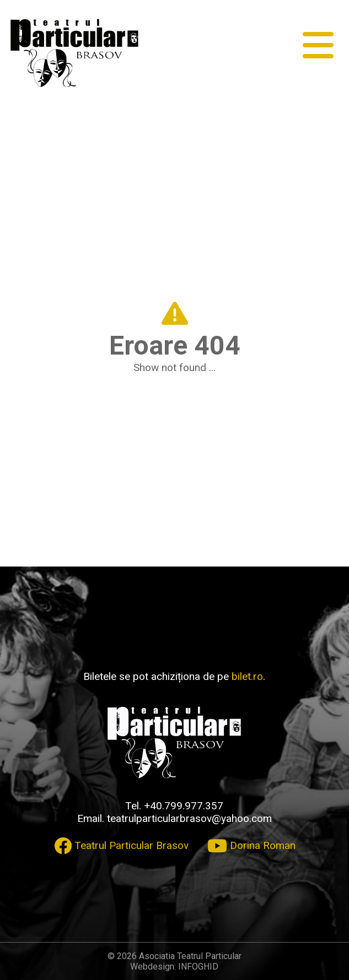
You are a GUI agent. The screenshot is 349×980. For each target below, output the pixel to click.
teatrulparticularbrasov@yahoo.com (189, 818)
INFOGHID (198, 967)
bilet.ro (247, 676)
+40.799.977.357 (184, 806)
